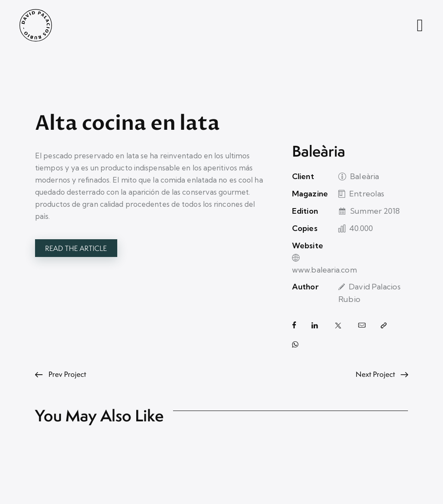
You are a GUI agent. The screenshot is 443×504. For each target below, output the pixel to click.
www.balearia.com (371, 251)
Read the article (76, 248)
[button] (384, 314)
